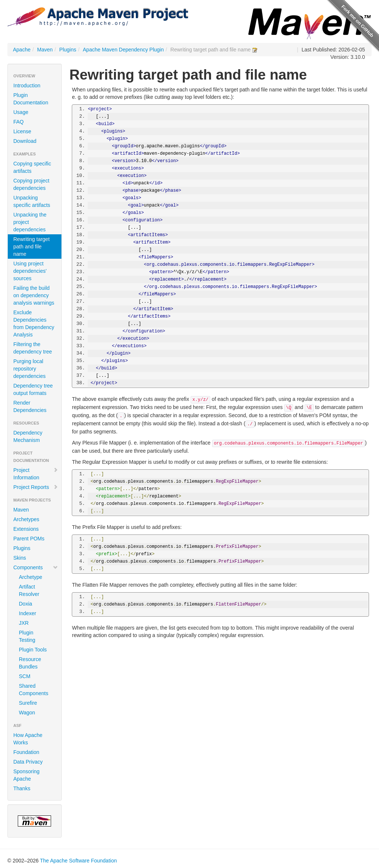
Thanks (22, 788)
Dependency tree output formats (33, 389)
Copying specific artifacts (32, 167)
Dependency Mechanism (28, 436)
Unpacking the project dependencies (30, 222)
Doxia (26, 604)
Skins (20, 558)
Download (25, 141)
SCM (25, 676)
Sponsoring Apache (26, 775)
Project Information (36, 474)
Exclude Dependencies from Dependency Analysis (34, 324)
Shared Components (33, 690)
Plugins (68, 50)
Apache (22, 50)
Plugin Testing (27, 636)
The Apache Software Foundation (78, 861)
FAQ (19, 122)
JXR (24, 623)
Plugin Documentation (31, 99)
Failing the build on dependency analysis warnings (34, 295)
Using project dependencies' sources (30, 271)
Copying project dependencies (31, 184)
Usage (21, 112)
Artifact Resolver (29, 590)
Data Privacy (28, 762)
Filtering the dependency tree (33, 348)
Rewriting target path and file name (31, 247)
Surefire (28, 703)
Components (36, 567)
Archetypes (26, 519)
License (22, 131)
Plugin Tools (33, 650)
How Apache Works (28, 739)
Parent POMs (29, 539)
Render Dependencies (30, 406)
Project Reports (36, 487)
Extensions (26, 529)
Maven (45, 50)
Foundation (26, 752)
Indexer (28, 613)
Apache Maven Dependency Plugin (123, 50)
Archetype (31, 577)
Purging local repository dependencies (29, 369)
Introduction (27, 86)
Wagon (27, 713)
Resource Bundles (30, 663)
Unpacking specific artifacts (32, 201)
